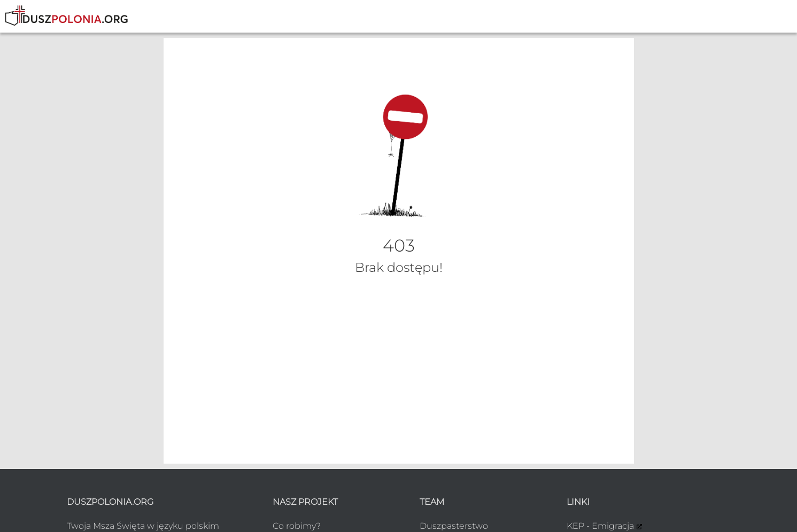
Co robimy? (297, 526)
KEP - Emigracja (600, 526)
